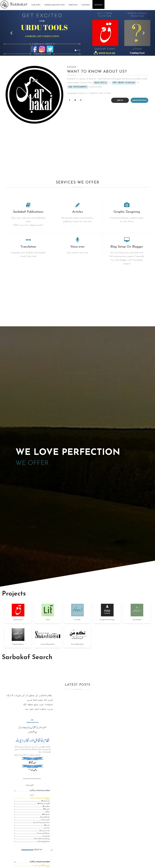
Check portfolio (139, 100)
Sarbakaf (19, 4)
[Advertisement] (76, 151)
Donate (98, 5)
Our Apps (36, 5)
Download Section (55, 5)
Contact (86, 5)
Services (73, 5)
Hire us (120, 100)
